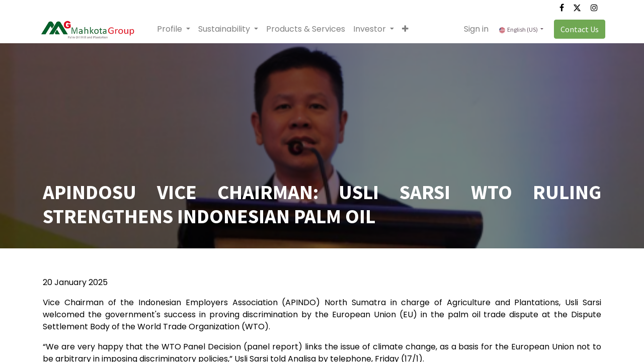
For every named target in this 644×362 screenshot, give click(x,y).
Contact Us (576, 29)
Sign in (472, 29)
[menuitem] (310, 29)
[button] (409, 29)
